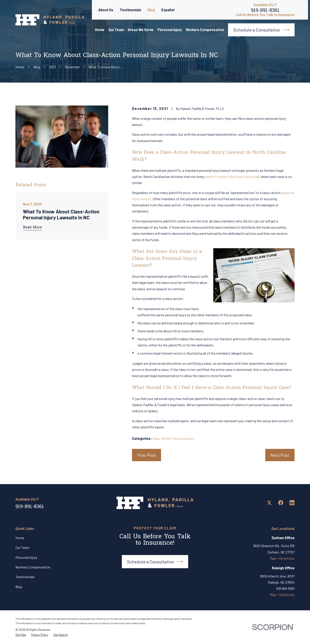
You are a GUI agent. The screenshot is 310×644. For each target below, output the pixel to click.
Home (20, 538)
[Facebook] (281, 503)
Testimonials (130, 10)
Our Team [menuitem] (116, 30)
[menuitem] (21, 635)
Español (168, 10)
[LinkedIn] (292, 503)
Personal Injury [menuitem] (170, 30)
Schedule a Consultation (261, 30)
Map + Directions (282, 558)
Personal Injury (26, 557)
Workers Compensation (33, 567)
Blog (151, 10)
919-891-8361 (265, 11)
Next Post (280, 455)
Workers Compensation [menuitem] (205, 30)
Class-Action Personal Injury (173, 438)
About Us (106, 10)
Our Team (22, 547)
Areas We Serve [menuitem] (141, 30)
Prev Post (147, 455)
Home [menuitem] (100, 30)
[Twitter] (269, 503)
